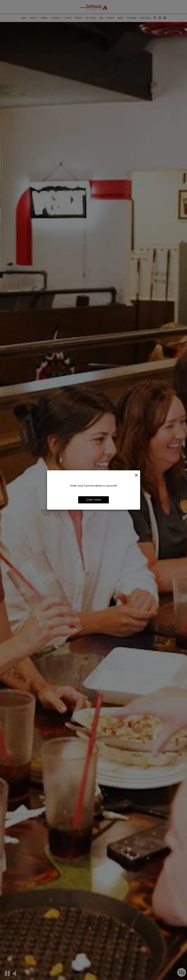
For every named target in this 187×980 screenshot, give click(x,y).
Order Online (93, 500)
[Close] (136, 475)
